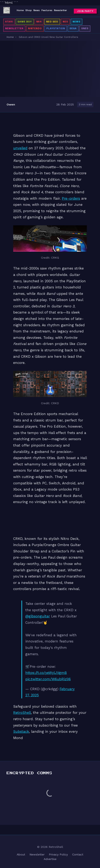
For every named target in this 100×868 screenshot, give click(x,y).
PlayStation (56, 28)
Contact (78, 854)
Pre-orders (71, 198)
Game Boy (25, 22)
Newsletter (61, 10)
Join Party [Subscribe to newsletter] (85, 11)
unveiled (20, 148)
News (37, 10)
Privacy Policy (58, 854)
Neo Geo (52, 22)
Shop (29, 10)
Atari (9, 22)
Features (47, 10)
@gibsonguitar (38, 616)
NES (65, 22)
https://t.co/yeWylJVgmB (46, 673)
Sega (73, 28)
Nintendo (35, 28)
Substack (21, 731)
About (21, 854)
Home (20, 10)
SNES (85, 28)
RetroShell (22, 713)
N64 (39, 22)
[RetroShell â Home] (7, 11)
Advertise (50, 859)
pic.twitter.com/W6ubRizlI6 (48, 679)
